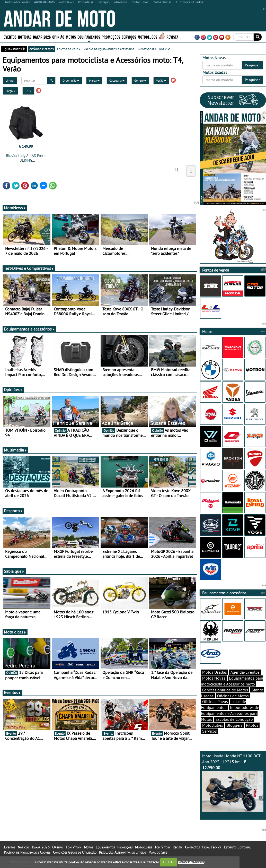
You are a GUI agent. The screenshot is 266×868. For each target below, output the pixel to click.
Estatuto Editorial (237, 847)
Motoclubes (147, 37)
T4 (28, 91)
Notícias (25, 37)
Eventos (10, 37)
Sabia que (14, 571)
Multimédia (15, 450)
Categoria (117, 80)
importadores (147, 49)
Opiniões (13, 389)
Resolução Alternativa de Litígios (122, 852)
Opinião (58, 37)
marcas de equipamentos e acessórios (109, 49)
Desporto (13, 511)
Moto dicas (15, 632)
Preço (10, 91)
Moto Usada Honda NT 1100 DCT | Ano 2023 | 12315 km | (233, 782)
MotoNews (15, 208)
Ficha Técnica (212, 847)
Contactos (192, 847)
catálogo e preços (41, 49)
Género (140, 80)
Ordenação (71, 80)
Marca (94, 80)
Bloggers (234, 725)
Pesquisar (252, 65)
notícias (165, 49)
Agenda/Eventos (245, 672)
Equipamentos (89, 37)
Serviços (129, 37)
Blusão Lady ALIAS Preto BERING (26, 158)
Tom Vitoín (73, 847)
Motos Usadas (215, 672)
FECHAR (169, 862)
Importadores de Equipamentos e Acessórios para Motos (230, 713)
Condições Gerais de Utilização (75, 852)
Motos (71, 37)
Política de (191, 862)
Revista (172, 37)
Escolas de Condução (234, 719)
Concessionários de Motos (225, 690)
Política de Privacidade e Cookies (27, 852)
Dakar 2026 (42, 37)
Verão (161, 80)
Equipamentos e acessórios (29, 329)
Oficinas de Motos (233, 696)
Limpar (10, 80)
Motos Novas (214, 678)
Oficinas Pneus (215, 701)
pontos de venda (69, 49)
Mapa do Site (158, 852)
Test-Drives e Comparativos (29, 268)
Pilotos (252, 725)
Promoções (111, 37)
